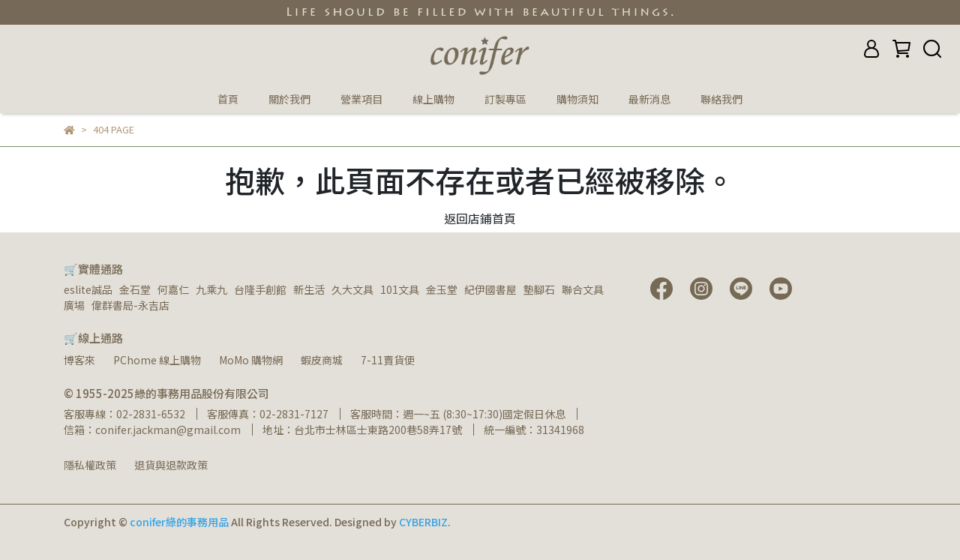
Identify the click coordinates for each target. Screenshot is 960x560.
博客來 (79, 360)
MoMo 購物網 (251, 360)
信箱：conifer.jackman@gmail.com (152, 430)
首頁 (228, 99)
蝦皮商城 (322, 360)
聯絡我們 (721, 99)
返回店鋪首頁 (480, 218)
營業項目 (361, 99)
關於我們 (289, 99)
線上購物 (433, 99)
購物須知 (577, 99)
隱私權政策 (90, 465)
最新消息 (649, 99)
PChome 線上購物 (157, 360)
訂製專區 (505, 99)
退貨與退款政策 (171, 465)
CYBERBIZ (423, 522)
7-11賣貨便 (388, 360)
